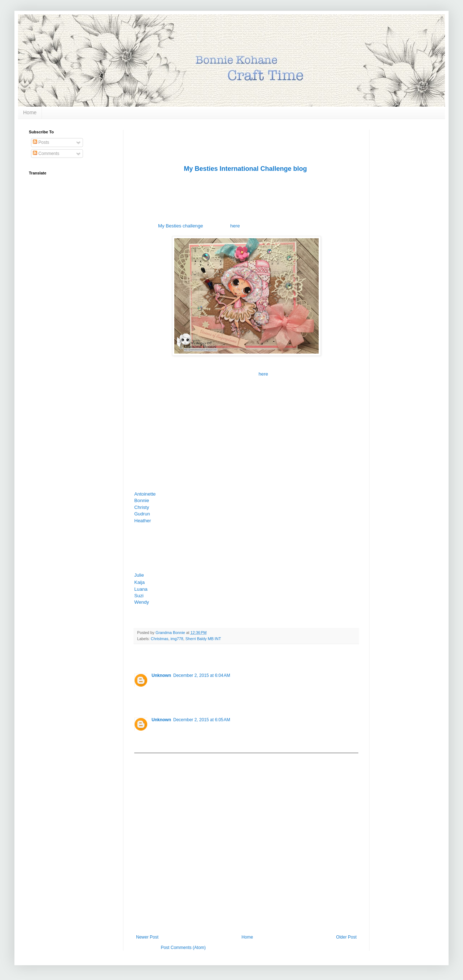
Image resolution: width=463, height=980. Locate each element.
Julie (139, 575)
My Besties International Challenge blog (245, 169)
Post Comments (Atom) (183, 948)
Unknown (161, 675)
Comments (46, 154)
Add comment (151, 758)
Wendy (142, 602)
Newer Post (147, 937)
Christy (142, 507)
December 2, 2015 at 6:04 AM (202, 675)
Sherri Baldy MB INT (203, 639)
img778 (177, 639)
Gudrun (142, 514)
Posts (41, 142)
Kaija (139, 582)
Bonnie (142, 500)
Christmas (160, 639)
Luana (141, 589)
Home (30, 112)
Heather (143, 521)
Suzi (139, 596)
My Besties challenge (181, 226)
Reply (157, 700)
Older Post (346, 937)
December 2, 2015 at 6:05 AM (202, 720)
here (235, 226)
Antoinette (145, 494)
